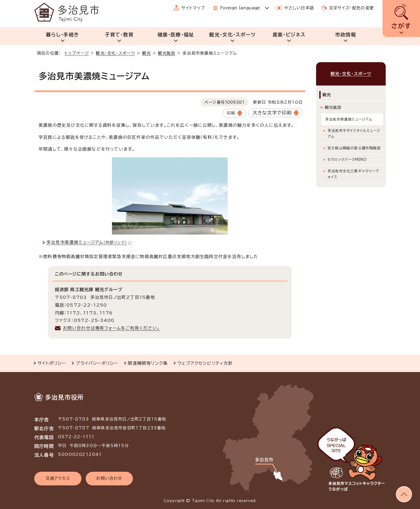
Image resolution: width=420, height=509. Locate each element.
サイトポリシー (52, 363)
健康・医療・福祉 (176, 35)
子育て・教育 (119, 35)
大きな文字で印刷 (272, 113)
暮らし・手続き (63, 35)
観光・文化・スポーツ (232, 35)
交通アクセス (58, 478)
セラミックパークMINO (347, 160)
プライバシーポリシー (97, 363)
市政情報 (346, 35)
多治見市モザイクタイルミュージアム (354, 134)
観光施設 (167, 53)
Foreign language (240, 8)
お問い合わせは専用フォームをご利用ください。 (112, 328)
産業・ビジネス (289, 35)
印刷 (231, 113)
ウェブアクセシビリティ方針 (205, 363)
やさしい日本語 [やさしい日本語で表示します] (299, 8)
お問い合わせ (109, 478)
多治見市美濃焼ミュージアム (89, 242)
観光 (147, 53)
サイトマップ (193, 8)
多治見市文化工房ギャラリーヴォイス (353, 174)
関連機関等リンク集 (148, 363)
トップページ (77, 53)
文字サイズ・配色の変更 (351, 8)
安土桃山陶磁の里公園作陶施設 (354, 148)
